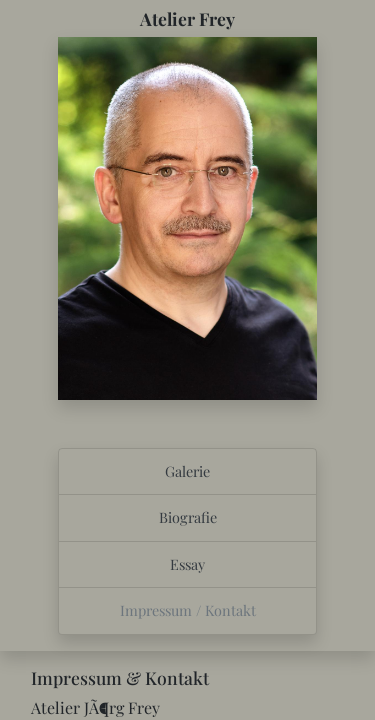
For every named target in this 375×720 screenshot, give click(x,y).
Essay (187, 564)
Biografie (188, 517)
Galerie (187, 471)
